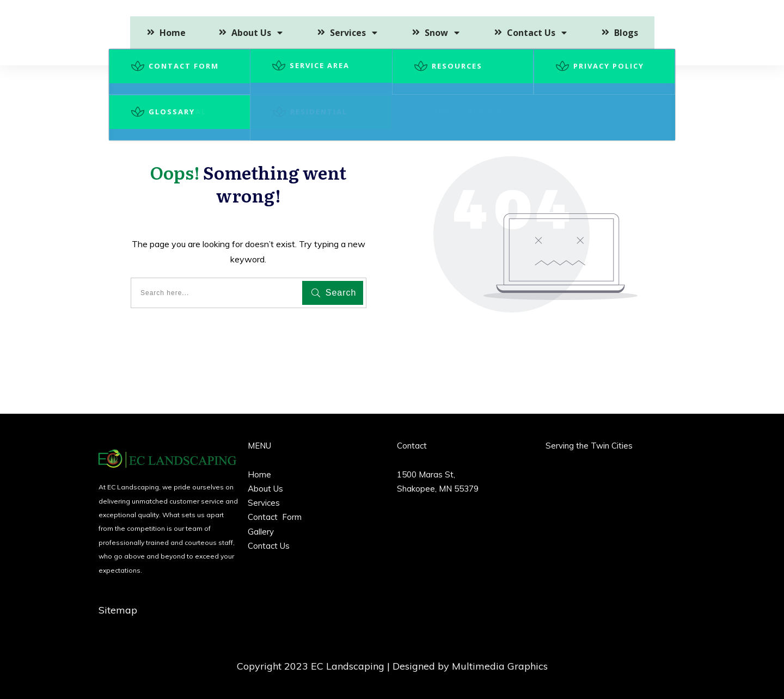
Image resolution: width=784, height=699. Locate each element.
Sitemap (118, 610)
